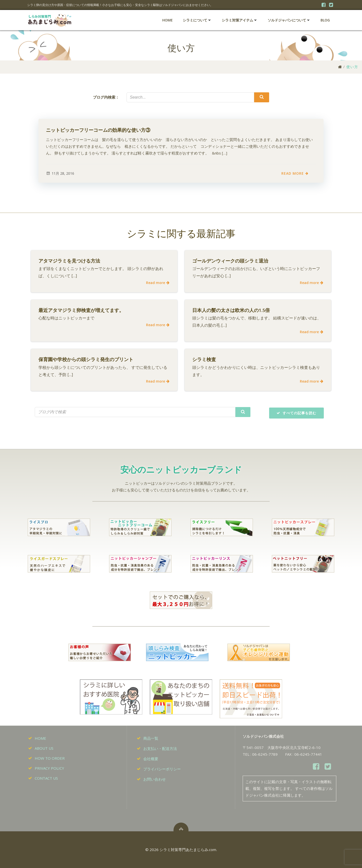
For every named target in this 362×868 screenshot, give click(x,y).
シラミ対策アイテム (240, 20)
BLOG (325, 20)
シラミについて (197, 20)
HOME (168, 20)
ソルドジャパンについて (289, 20)
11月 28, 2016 (60, 173)
